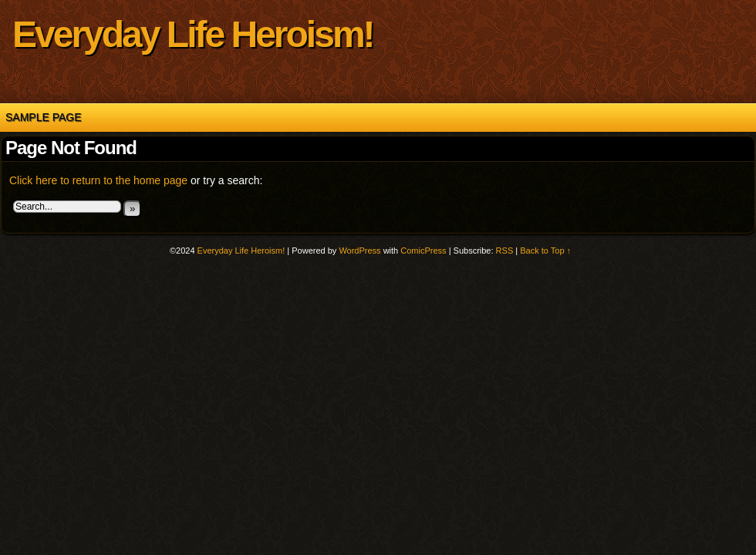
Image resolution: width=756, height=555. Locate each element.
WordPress (359, 251)
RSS (505, 251)
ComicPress (423, 251)
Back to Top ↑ (545, 251)
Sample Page (44, 117)
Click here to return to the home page (98, 180)
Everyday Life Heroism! (193, 34)
